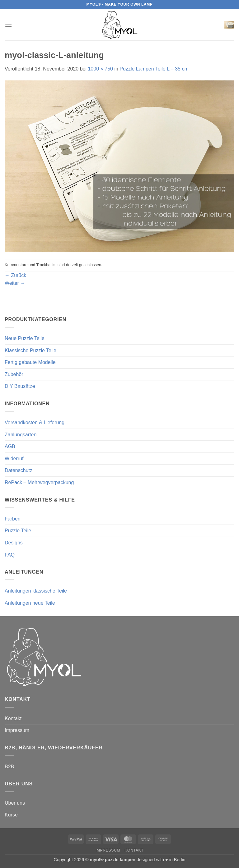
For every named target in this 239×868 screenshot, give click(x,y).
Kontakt (13, 718)
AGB (10, 446)
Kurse (11, 815)
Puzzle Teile (18, 531)
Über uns (15, 803)
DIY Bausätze (20, 386)
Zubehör (14, 374)
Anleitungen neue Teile (30, 603)
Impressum (17, 730)
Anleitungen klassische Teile (36, 591)
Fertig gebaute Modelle (30, 362)
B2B (9, 767)
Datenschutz (19, 470)
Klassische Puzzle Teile (30, 350)
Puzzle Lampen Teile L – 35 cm (154, 69)
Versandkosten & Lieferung (35, 423)
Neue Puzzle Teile (25, 338)
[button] (8, 25)
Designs (14, 543)
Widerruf (14, 459)
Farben (13, 519)
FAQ (10, 555)
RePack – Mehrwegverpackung (39, 482)
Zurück (15, 275)
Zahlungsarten (21, 435)
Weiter (15, 283)
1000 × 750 (100, 69)
